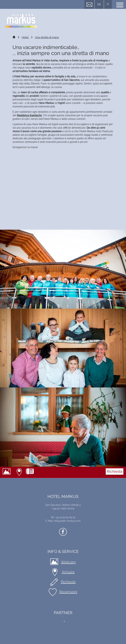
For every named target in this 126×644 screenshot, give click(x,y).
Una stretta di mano (47, 37)
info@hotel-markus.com (67, 521)
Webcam (8, 472)
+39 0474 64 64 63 (31, 472)
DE (99, 4)
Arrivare (20, 472)
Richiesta (115, 471)
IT (108, 4)
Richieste (68, 582)
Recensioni (68, 592)
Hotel (25, 37)
